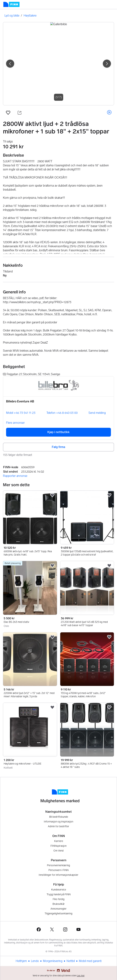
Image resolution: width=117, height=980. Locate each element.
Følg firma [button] (59, 447)
